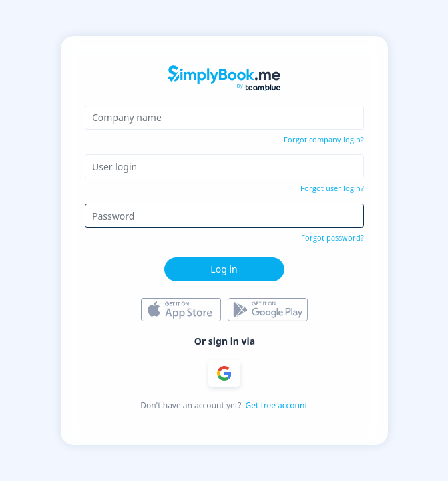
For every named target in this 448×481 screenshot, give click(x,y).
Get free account (277, 405)
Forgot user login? (332, 188)
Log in (224, 269)
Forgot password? (332, 237)
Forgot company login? (324, 139)
